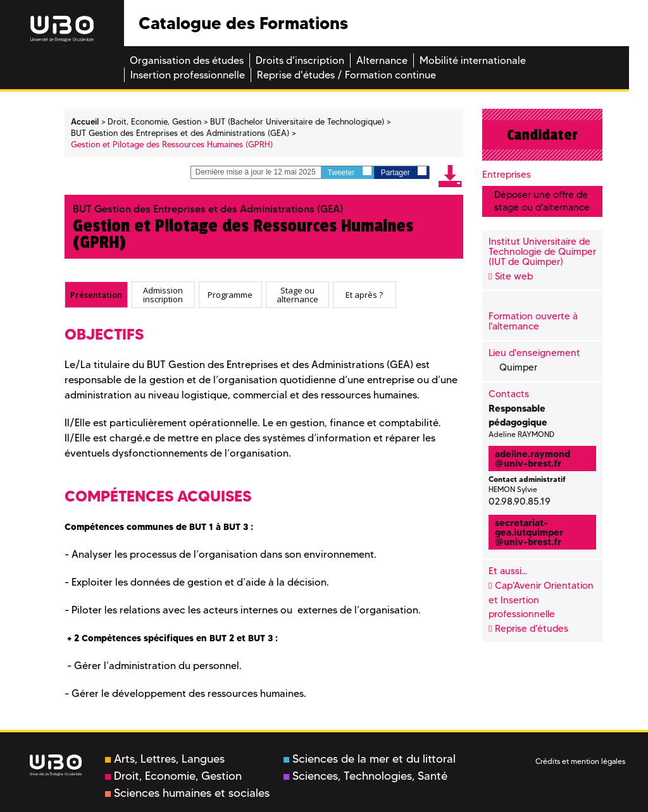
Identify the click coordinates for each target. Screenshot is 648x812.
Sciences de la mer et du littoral (370, 759)
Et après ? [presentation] (364, 295)
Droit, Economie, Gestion (173, 776)
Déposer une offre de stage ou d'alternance (542, 201)
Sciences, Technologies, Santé (365, 776)
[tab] (96, 295)
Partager (404, 172)
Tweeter (350, 172)
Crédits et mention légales (580, 761)
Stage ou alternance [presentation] (297, 295)
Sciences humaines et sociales (187, 793)
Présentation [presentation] (96, 295)
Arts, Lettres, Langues (165, 759)
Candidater (542, 135)
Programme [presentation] (230, 295)
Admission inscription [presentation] (163, 295)
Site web (514, 276)
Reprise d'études (532, 629)
